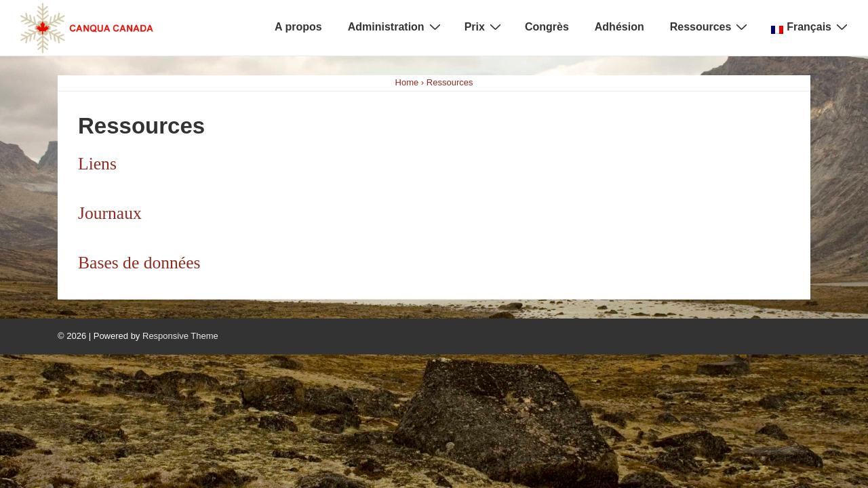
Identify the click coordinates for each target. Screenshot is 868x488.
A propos (298, 27)
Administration (396, 26)
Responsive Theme (180, 336)
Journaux (110, 213)
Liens (97, 164)
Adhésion (619, 27)
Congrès (547, 27)
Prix (485, 26)
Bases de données (139, 263)
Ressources (711, 26)
